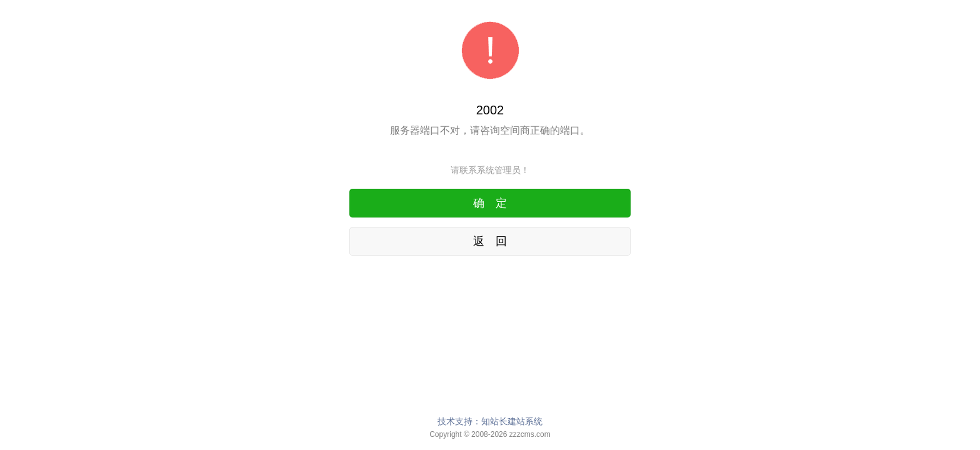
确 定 (490, 203)
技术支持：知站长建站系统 (490, 421)
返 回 (490, 241)
